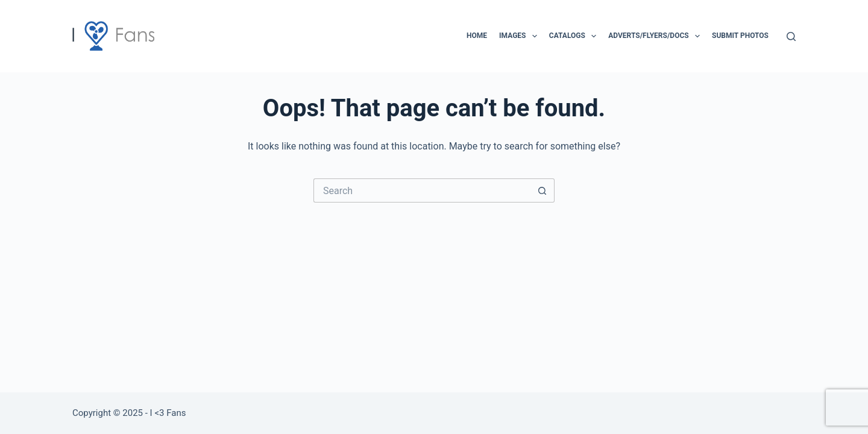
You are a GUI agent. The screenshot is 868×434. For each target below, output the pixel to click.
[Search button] (542, 190)
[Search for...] (422, 190)
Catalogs (575, 36)
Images (520, 36)
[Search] (791, 36)
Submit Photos (740, 36)
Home (477, 36)
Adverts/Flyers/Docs (656, 36)
